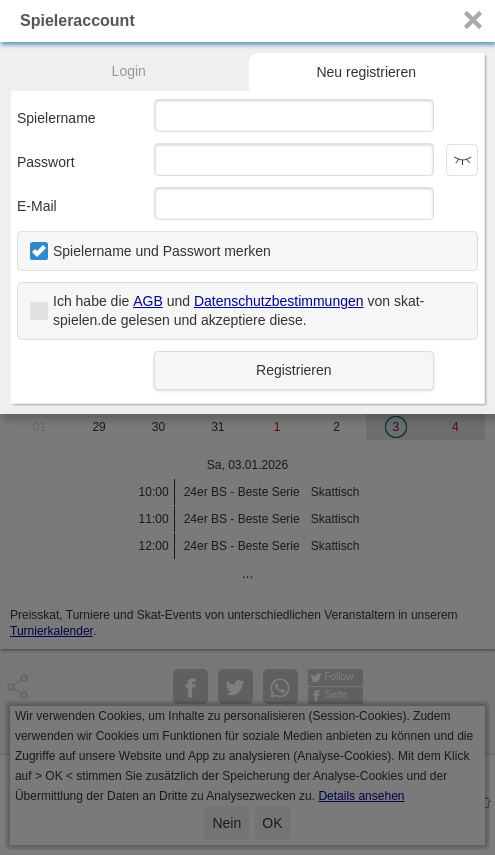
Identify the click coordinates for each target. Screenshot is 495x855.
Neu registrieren (366, 72)
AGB (148, 301)
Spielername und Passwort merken (162, 251)
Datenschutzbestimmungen (279, 301)
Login (129, 71)
